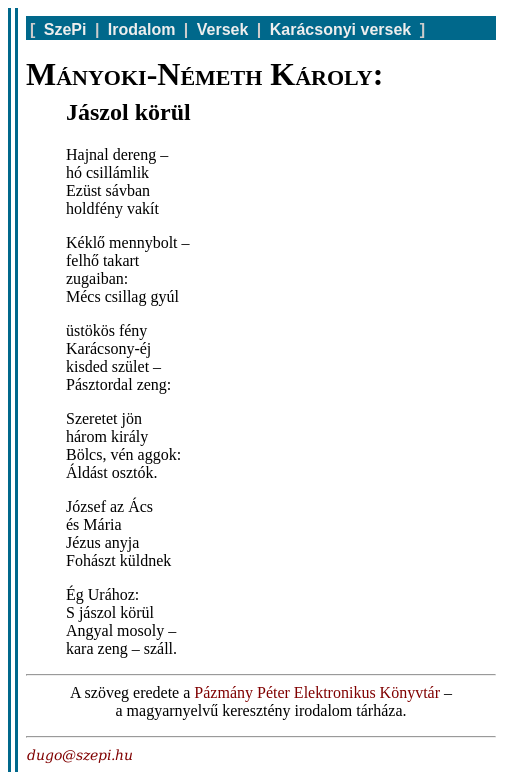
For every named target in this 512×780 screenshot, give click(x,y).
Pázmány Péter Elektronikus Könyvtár (317, 692)
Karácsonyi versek (340, 29)
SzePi (65, 29)
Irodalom (142, 29)
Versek (223, 29)
